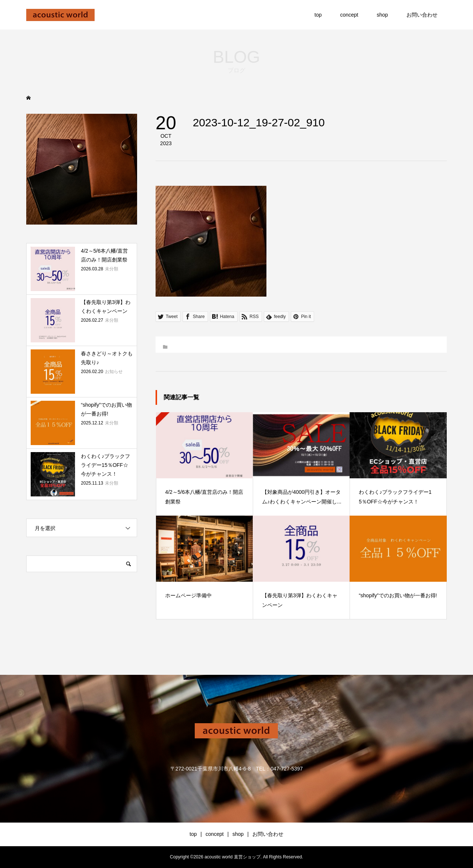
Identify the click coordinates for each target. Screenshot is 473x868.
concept (349, 15)
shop (382, 15)
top (318, 15)
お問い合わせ (422, 15)
